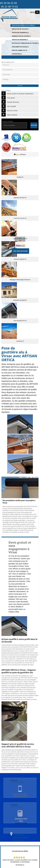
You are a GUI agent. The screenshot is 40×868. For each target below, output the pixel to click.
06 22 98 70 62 (20, 796)
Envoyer (34, 125)
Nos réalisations (20, 251)
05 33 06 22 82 (20, 794)
